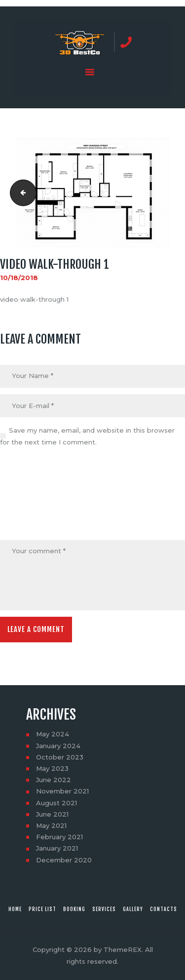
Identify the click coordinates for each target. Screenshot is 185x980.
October (60, 757)
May (53, 734)
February (59, 837)
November (62, 791)
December (64, 860)
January (58, 746)
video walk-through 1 (20, 192)
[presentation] (40, 495)
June (54, 780)
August (56, 803)
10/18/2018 (19, 278)
